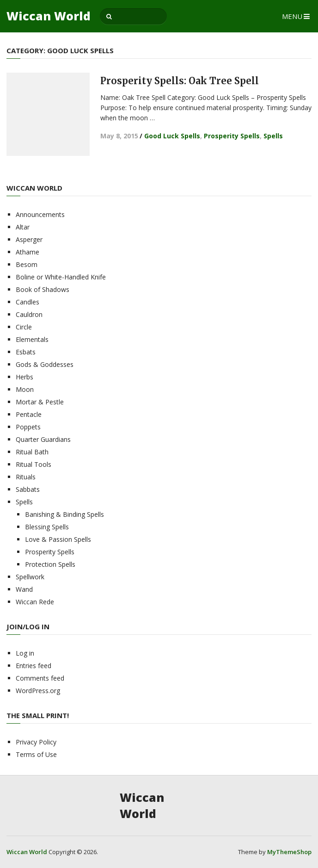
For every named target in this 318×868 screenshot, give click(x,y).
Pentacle (29, 414)
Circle (24, 327)
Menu (292, 16)
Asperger (29, 239)
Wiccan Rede (35, 602)
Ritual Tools (34, 464)
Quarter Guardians (43, 439)
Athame (28, 252)
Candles (28, 302)
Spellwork (30, 577)
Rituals (26, 477)
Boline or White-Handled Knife (61, 277)
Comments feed (40, 678)
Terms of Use (36, 754)
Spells (273, 136)
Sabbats (28, 489)
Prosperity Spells (232, 136)
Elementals (32, 339)
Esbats (26, 352)
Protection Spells (50, 564)
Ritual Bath (32, 452)
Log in (25, 653)
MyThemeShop (289, 852)
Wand (24, 589)
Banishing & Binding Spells (64, 514)
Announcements (40, 214)
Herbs (24, 377)
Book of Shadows (43, 289)
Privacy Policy (36, 742)
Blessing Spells (47, 527)
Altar (23, 227)
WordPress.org (38, 691)
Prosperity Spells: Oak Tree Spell (180, 81)
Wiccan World (49, 16)
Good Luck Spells (172, 136)
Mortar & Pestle (40, 402)
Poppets (28, 427)
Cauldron (29, 314)
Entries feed (34, 666)
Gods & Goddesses (45, 364)
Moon (25, 389)
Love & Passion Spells (58, 539)
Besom (27, 264)
